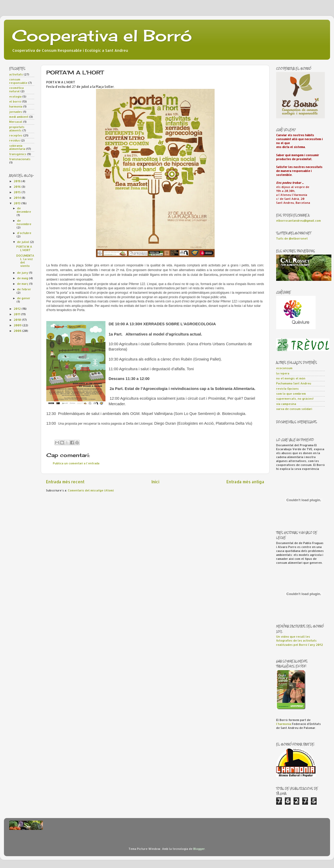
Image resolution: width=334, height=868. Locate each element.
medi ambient (19, 117)
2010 (18, 320)
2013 (17, 203)
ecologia (15, 97)
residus (15, 140)
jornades (16, 112)
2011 (17, 314)
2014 (18, 198)
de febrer (24, 289)
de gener (24, 298)
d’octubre (24, 233)
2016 (18, 187)
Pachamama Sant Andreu (294, 383)
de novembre (24, 222)
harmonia (16, 106)
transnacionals (20, 159)
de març (23, 284)
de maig (23, 278)
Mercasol (16, 122)
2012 (18, 309)
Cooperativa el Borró (102, 35)
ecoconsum (284, 368)
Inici (155, 482)
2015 (18, 192)
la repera (283, 373)
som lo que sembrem (291, 394)
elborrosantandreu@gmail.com (298, 221)
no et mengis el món (291, 378)
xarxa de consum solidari (294, 409)
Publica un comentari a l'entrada (76, 463)
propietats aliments (17, 129)
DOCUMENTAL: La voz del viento (25, 261)
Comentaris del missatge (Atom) (91, 490)
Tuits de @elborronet (292, 238)
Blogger (199, 849)
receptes (16, 135)
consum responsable (18, 81)
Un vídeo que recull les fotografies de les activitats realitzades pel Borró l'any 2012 (300, 641)
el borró (15, 101)
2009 (18, 325)
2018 (17, 181)
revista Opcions (287, 389)
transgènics (18, 154)
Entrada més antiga (245, 482)
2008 (18, 331)
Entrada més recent (65, 482)
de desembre (24, 210)
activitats (16, 74)
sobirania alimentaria (17, 147)
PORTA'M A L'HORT (24, 248)
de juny (23, 273)
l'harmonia (284, 724)
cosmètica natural (16, 90)
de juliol (24, 242)
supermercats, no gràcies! (295, 399)
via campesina (286, 404)
